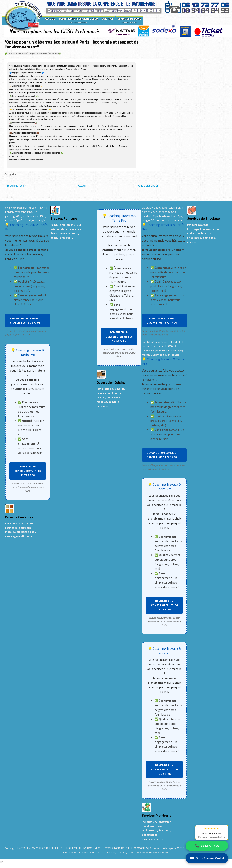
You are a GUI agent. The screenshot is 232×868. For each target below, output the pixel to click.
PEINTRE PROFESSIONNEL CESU (78, 20)
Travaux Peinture (64, 218)
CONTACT (108, 19)
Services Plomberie (157, 815)
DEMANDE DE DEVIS (129, 20)
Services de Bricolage (203, 218)
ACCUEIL (50, 19)
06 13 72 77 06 (207, 846)
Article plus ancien (148, 186)
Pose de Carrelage (19, 517)
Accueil (82, 186)
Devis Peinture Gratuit (207, 858)
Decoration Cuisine (111, 382)
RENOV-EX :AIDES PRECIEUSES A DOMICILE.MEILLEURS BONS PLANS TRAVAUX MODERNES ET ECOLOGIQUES (87, 848)
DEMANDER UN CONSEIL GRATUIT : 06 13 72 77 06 (25, 320)
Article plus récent (16, 186)
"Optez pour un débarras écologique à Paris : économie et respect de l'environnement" (72, 44)
